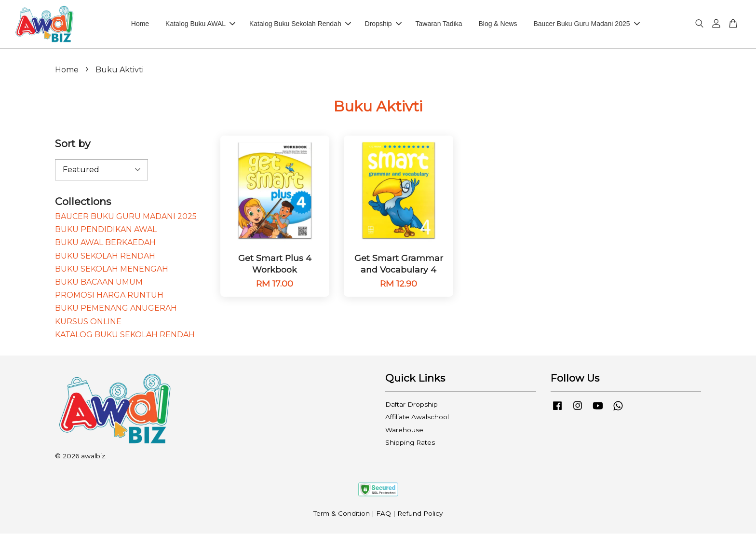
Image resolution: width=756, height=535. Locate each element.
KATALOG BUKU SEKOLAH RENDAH (125, 336)
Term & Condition (342, 515)
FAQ (384, 515)
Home (140, 25)
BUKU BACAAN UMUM (99, 283)
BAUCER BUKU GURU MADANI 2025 (126, 218)
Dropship (383, 25)
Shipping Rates (410, 444)
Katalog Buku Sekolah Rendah (300, 25)
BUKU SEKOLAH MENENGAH (112, 270)
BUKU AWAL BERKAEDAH (105, 244)
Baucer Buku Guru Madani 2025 (586, 25)
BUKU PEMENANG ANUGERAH (116, 309)
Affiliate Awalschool (417, 418)
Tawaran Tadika (439, 25)
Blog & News (498, 25)
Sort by (73, 145)
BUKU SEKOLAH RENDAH (105, 257)
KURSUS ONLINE (88, 323)
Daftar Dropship (412, 406)
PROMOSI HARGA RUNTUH (109, 296)
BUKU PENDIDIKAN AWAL (106, 231)
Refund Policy (420, 515)
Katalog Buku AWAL (200, 25)
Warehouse (404, 431)
